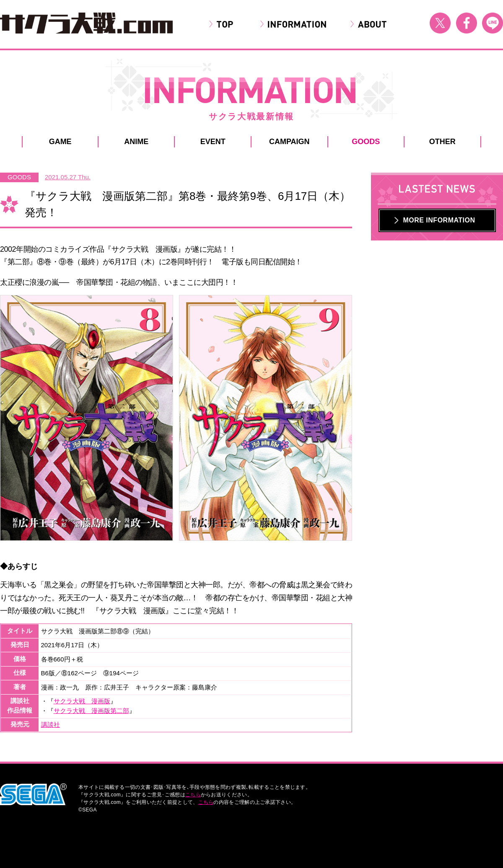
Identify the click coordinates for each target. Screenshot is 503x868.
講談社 (51, 725)
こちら (193, 795)
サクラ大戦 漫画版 (82, 701)
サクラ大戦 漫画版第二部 (91, 711)
